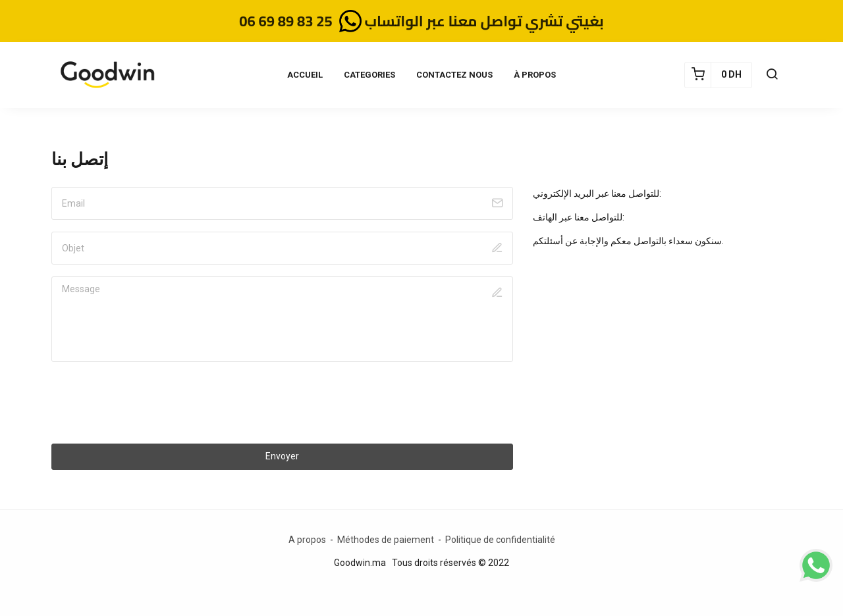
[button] (772, 75)
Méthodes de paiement (387, 540)
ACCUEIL (305, 75)
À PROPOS (535, 75)
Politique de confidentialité (500, 540)
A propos (307, 540)
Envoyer (282, 456)
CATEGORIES (369, 75)
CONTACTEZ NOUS (454, 75)
